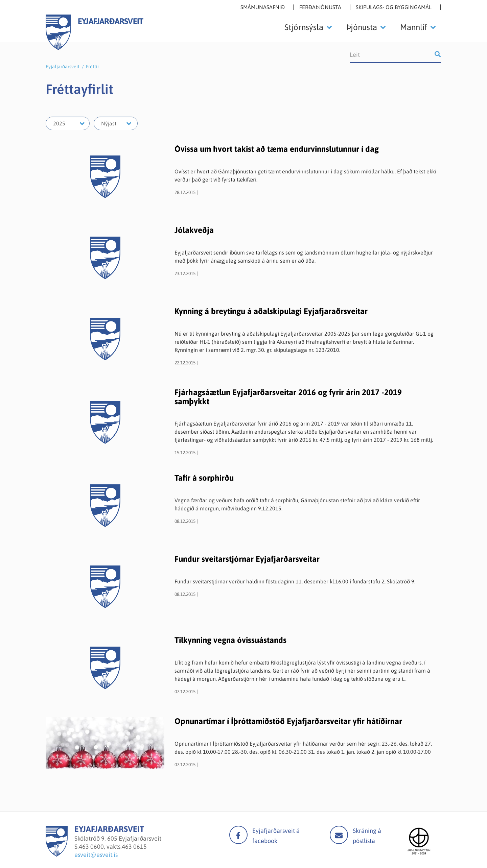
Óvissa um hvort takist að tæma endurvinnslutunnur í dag (277, 149)
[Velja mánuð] (116, 123)
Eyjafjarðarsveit (63, 67)
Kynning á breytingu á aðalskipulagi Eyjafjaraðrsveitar (271, 311)
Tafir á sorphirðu (204, 478)
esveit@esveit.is (96, 855)
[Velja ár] (68, 123)
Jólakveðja (194, 230)
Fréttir (92, 67)
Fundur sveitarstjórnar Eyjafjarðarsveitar (247, 559)
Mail (339, 835)
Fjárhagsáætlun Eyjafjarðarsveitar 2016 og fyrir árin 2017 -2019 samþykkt (288, 397)
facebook (238, 835)
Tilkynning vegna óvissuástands (230, 640)
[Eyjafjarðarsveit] (57, 855)
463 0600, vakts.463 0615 (113, 847)
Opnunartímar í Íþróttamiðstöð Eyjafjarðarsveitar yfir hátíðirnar (288, 721)
